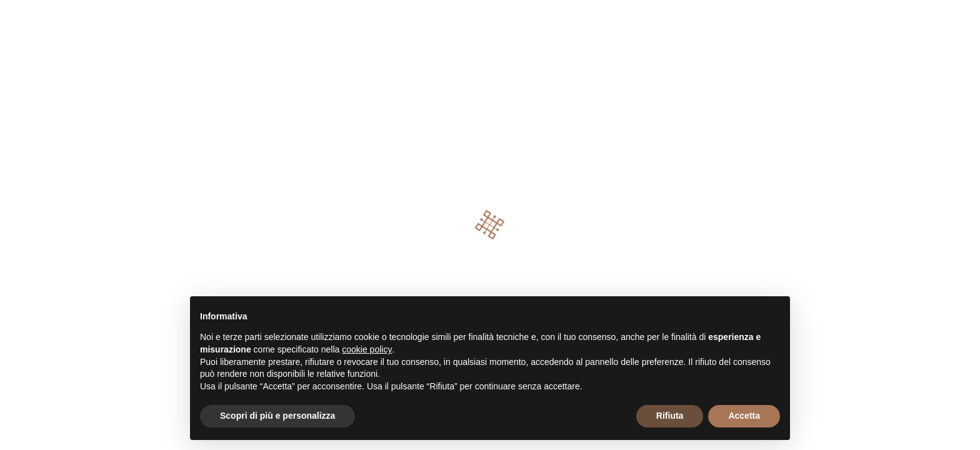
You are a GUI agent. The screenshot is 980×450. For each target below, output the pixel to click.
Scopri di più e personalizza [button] (277, 416)
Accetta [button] (744, 416)
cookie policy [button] (367, 349)
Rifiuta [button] (670, 416)
